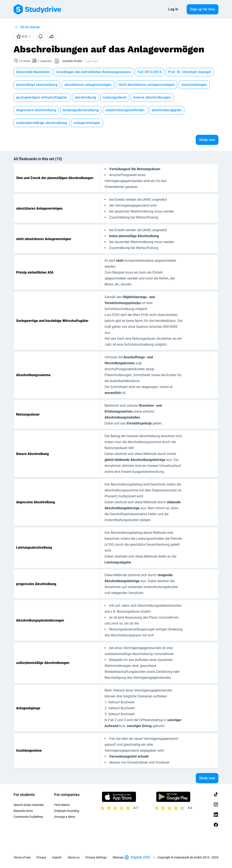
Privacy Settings (96, 857)
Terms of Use (22, 857)
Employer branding (67, 811)
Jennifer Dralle (72, 61)
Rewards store (23, 811)
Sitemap (118, 857)
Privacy (41, 857)
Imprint (57, 857)
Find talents (62, 805)
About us (74, 857)
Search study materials (29, 805)
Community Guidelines (28, 817)
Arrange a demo (65, 817)
